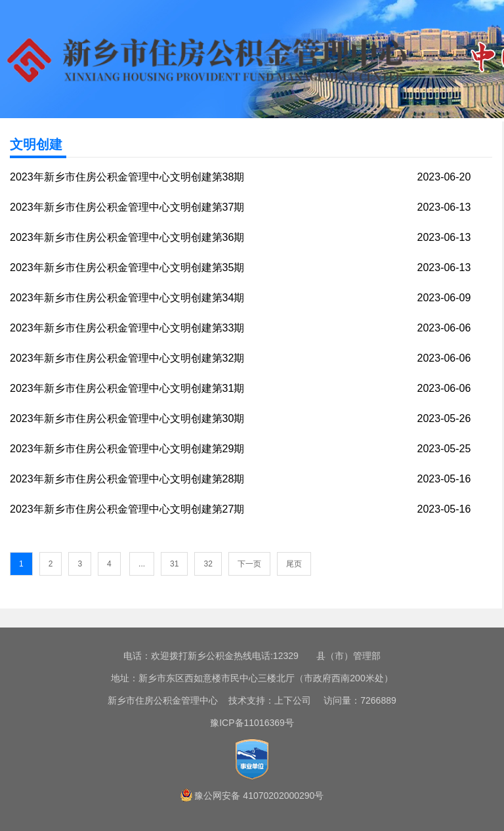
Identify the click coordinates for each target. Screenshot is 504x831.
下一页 (249, 564)
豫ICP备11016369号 (252, 723)
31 (174, 564)
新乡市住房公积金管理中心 (163, 700)
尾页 (294, 564)
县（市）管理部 (348, 656)
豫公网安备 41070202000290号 (259, 796)
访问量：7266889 (355, 700)
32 (208, 564)
